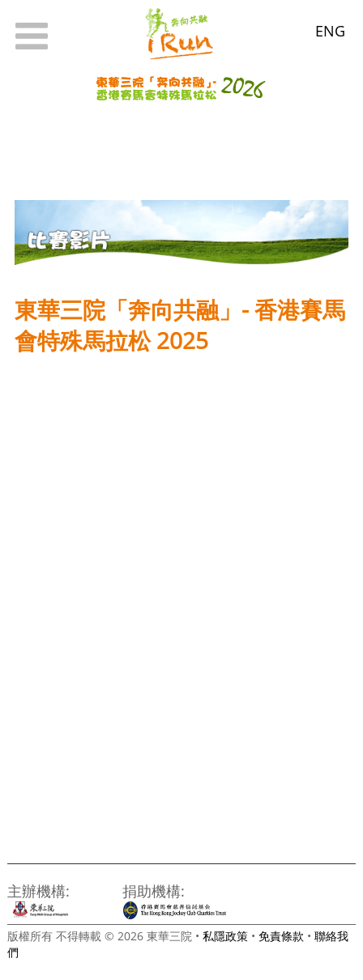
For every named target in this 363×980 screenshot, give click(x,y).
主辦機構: (38, 891)
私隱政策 (225, 936)
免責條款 (281, 936)
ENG (330, 30)
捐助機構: (154, 891)
